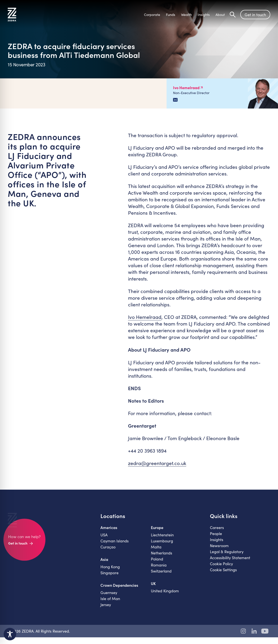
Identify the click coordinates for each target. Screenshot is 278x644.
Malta (156, 551)
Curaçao (108, 551)
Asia (104, 563)
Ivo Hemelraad (145, 317)
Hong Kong (110, 570)
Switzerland (161, 575)
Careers (217, 531)
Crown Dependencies (119, 589)
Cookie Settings (223, 573)
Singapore (109, 576)
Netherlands (162, 557)
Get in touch (255, 15)
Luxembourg (162, 545)
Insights (217, 543)
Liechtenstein (162, 538)
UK (153, 587)
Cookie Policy (221, 567)
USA (104, 538)
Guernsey (109, 596)
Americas (109, 531)
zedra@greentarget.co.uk (157, 463)
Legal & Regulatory (227, 555)
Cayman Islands (115, 545)
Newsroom (219, 549)
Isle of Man (110, 602)
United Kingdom (165, 594)
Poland (157, 563)
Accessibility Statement (230, 561)
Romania (159, 569)
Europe (157, 531)
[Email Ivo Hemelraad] (175, 100)
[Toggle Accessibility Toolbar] (10, 634)
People (216, 537)
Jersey (106, 608)
